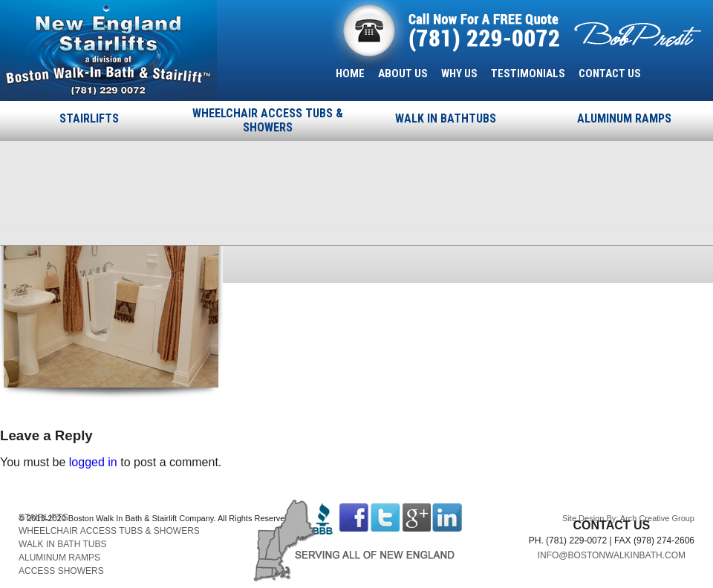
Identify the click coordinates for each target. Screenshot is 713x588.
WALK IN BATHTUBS (446, 118)
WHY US (459, 73)
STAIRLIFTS (89, 118)
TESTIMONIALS (528, 73)
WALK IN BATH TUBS (62, 544)
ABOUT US (403, 73)
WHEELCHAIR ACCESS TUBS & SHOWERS (268, 120)
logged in (93, 462)
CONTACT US (610, 73)
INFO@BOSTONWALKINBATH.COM (612, 555)
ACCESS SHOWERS (61, 571)
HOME (350, 73)
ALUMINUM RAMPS (624, 118)
